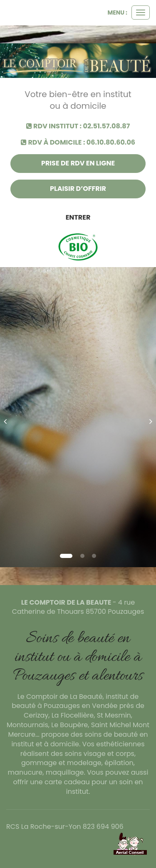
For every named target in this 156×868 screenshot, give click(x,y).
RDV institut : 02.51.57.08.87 (78, 126)
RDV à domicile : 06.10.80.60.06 (78, 143)
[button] (8, 417)
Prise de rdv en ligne (78, 163)
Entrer (78, 217)
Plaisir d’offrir (78, 189)
